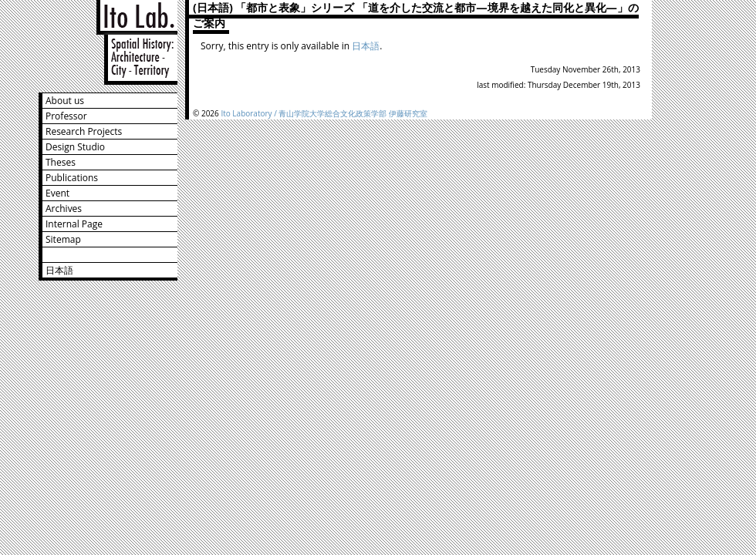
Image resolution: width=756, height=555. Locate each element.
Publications (72, 178)
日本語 (59, 270)
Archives (64, 209)
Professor (66, 116)
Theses (61, 162)
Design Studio (75, 147)
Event (57, 193)
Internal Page (74, 224)
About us (65, 101)
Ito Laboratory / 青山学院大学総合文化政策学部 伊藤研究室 (324, 113)
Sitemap (63, 239)
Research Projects (84, 131)
